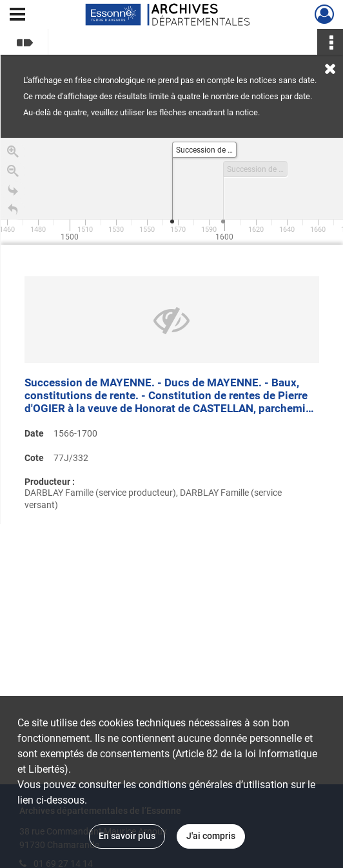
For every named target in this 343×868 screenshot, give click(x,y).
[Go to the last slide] (13, 193)
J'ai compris (211, 836)
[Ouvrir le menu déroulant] (17, 15)
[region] (172, 331)
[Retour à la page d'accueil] (13, 212)
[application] (172, 191)
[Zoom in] (13, 155)
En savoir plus (127, 836)
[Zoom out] (13, 174)
